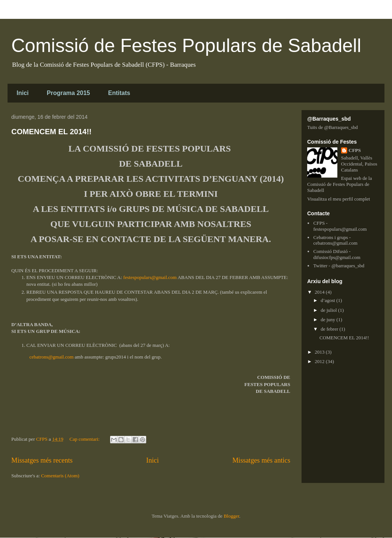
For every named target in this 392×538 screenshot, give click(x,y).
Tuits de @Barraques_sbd (332, 127)
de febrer (330, 329)
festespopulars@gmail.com (150, 277)
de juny (329, 320)
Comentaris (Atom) (60, 476)
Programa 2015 (68, 93)
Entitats (119, 93)
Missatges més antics (261, 460)
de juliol (329, 310)
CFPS (355, 150)
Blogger (231, 516)
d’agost (329, 300)
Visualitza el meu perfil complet (339, 199)
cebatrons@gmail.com (51, 357)
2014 (320, 292)
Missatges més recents (42, 460)
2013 (320, 352)
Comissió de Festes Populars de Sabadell (186, 46)
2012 (320, 361)
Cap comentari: (85, 439)
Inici (23, 93)
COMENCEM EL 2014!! (51, 132)
